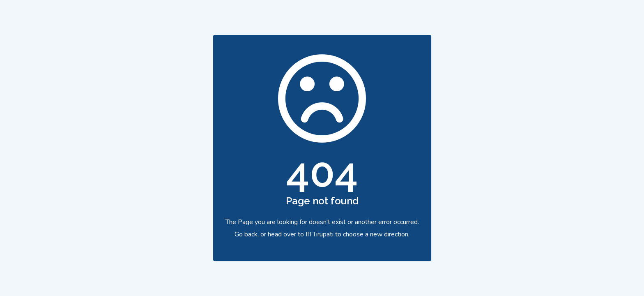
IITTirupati (320, 234)
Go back (246, 234)
